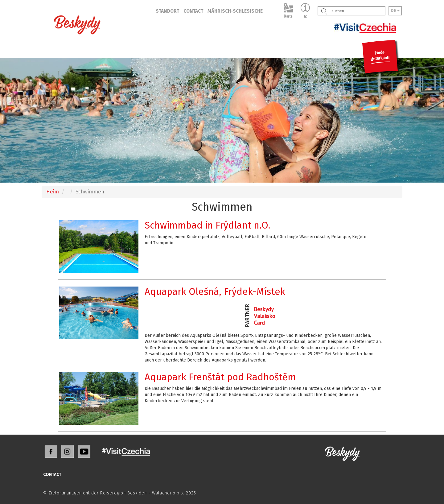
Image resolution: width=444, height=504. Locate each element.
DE (395, 11)
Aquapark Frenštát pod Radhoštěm (220, 377)
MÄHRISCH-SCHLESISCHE (235, 11)
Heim (53, 192)
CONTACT (193, 11)
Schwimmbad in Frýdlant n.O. (208, 225)
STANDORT (167, 11)
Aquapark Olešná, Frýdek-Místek (215, 292)
